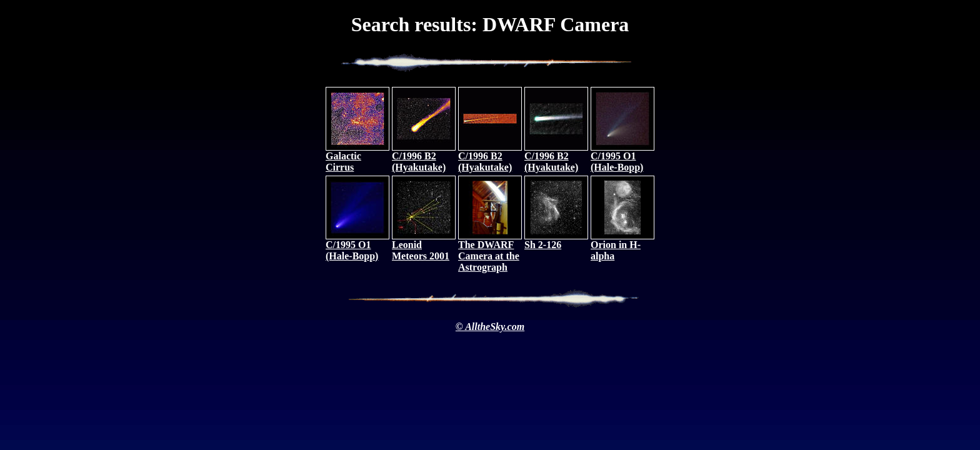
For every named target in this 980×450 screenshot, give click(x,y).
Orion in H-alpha (622, 246)
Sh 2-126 (556, 240)
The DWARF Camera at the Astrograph (490, 252)
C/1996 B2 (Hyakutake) (424, 157)
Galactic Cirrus (357, 157)
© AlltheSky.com (490, 327)
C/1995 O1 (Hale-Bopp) (622, 157)
